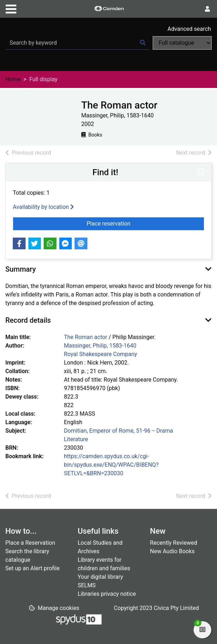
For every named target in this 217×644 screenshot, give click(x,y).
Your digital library (101, 577)
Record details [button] (28, 320)
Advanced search (189, 29)
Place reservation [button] (134, 223)
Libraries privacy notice (107, 594)
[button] (201, 173)
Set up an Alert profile (32, 568)
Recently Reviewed (173, 543)
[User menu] (207, 9)
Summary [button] (21, 269)
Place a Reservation (30, 543)
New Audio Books (172, 551)
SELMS (87, 585)
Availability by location (43, 207)
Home (13, 79)
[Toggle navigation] (11, 8)
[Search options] (182, 43)
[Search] (143, 43)
